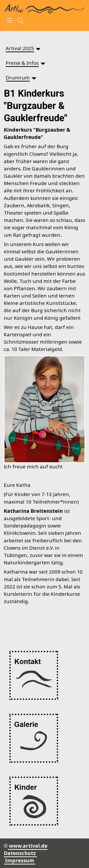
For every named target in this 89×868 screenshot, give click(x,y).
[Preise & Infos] (43, 63)
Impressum (20, 860)
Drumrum (18, 78)
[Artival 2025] (38, 48)
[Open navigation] (10, 21)
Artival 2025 (20, 48)
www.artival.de (28, 846)
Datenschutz (20, 853)
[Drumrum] (34, 78)
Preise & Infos (22, 63)
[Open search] (20, 21)
